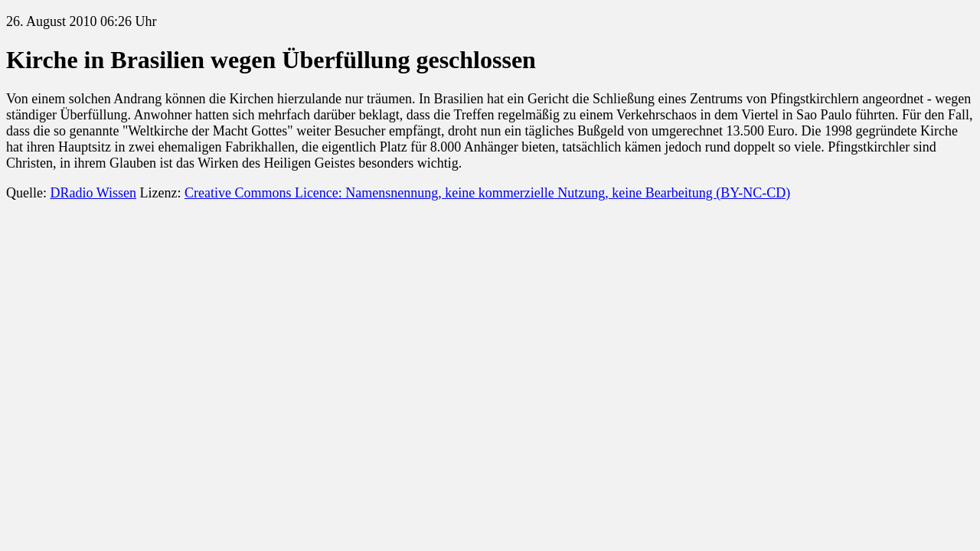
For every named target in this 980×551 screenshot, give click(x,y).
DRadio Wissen (93, 193)
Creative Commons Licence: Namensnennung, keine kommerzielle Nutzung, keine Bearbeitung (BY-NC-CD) (487, 193)
